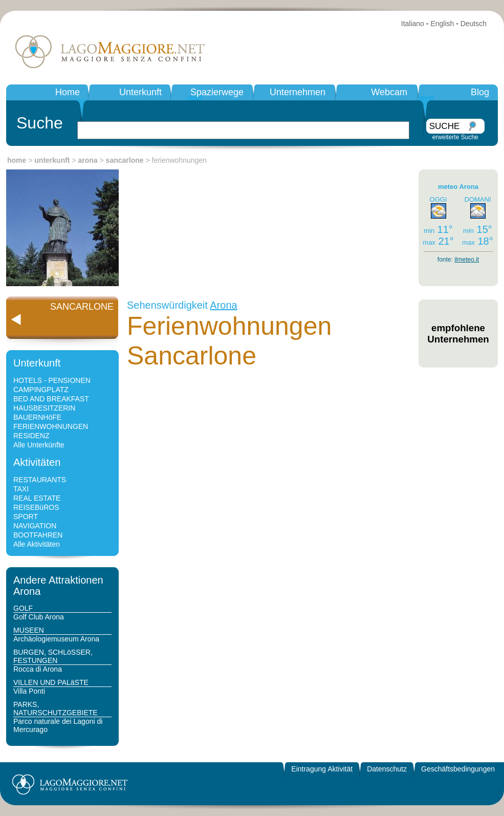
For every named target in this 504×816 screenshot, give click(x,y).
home (17, 160)
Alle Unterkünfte (39, 445)
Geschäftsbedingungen (458, 769)
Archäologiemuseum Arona (56, 639)
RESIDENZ (31, 436)
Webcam (389, 92)
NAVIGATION (35, 526)
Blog (480, 92)
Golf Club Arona (39, 617)
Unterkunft (140, 92)
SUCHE (445, 126)
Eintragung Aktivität (322, 769)
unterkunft (52, 160)
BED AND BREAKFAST (51, 399)
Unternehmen (298, 92)
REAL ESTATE (37, 498)
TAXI (21, 489)
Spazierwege (217, 92)
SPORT (26, 517)
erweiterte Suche (455, 137)
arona (88, 160)
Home (68, 92)
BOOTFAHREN (38, 535)
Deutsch (474, 24)
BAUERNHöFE (37, 417)
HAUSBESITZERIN (44, 408)
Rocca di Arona (38, 669)
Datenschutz (387, 769)
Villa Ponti (29, 691)
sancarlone (125, 160)
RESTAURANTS (40, 480)
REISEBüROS (36, 507)
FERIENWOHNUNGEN (51, 426)
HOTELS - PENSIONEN (52, 380)
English (442, 24)
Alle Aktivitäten (37, 544)
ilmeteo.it (467, 260)
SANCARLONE (82, 307)
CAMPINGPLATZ (41, 390)
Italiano (413, 24)
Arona (223, 305)
